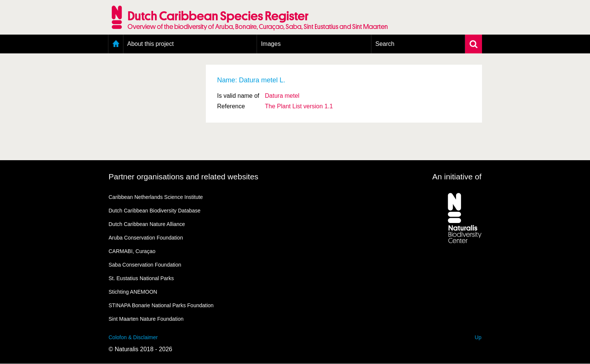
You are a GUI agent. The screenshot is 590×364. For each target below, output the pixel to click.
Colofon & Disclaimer (133, 337)
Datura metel (282, 96)
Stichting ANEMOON (133, 292)
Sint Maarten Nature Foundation (146, 319)
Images (271, 44)
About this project (151, 44)
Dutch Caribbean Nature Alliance (147, 224)
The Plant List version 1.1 (299, 106)
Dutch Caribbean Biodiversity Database (155, 211)
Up (478, 337)
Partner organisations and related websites (184, 177)
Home (116, 44)
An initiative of (457, 177)
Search (385, 44)
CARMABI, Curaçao (132, 251)
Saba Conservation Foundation (145, 265)
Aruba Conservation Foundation (146, 238)
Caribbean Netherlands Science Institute (156, 197)
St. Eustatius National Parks (141, 278)
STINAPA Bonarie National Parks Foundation (161, 305)
